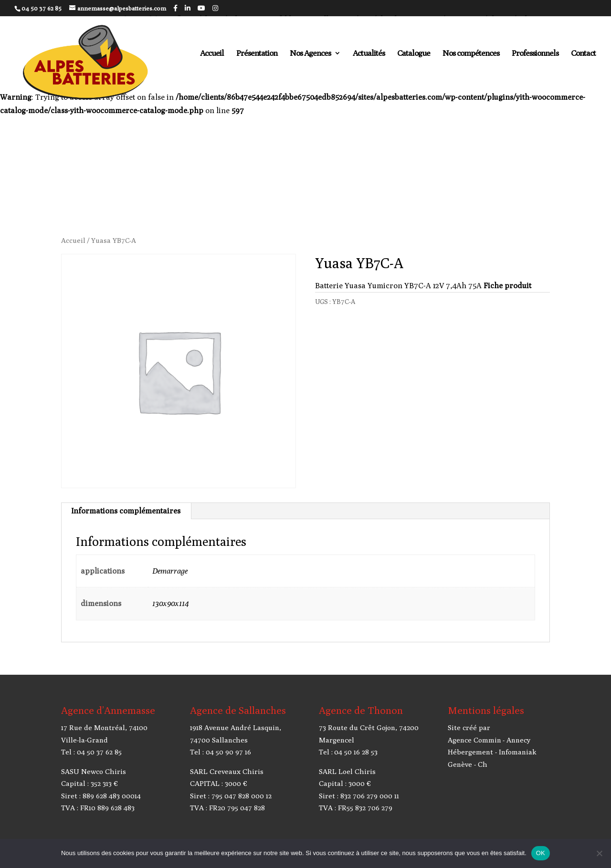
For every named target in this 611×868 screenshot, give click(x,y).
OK (541, 853)
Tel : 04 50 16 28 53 (348, 752)
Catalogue (414, 54)
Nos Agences (310, 54)
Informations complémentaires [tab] (126, 511)
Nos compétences (471, 54)
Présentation (257, 54)
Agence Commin (474, 740)
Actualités (369, 54)
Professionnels (535, 54)
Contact (583, 54)
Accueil (212, 54)
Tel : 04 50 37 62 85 (91, 752)
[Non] (599, 853)
